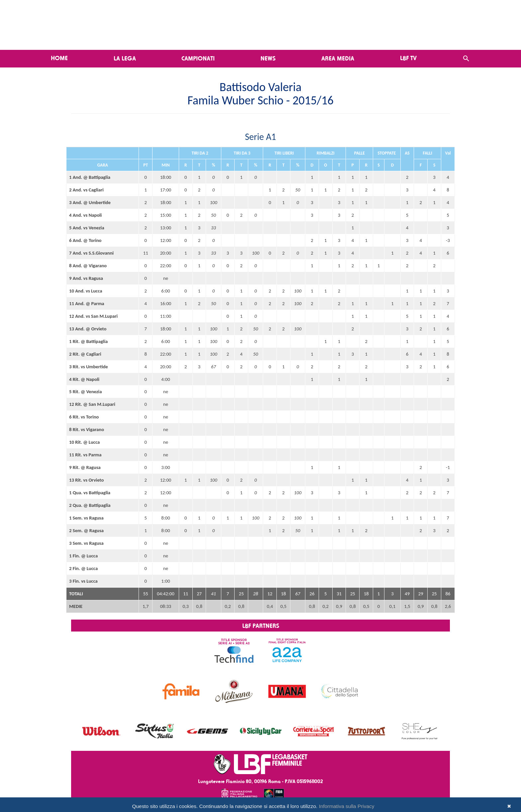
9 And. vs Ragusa (86, 278)
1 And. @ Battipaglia (90, 177)
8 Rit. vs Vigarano (87, 429)
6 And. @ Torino (85, 240)
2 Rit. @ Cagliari (85, 354)
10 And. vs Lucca (86, 291)
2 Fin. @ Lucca (83, 568)
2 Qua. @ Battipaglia (90, 505)
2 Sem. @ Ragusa (86, 530)
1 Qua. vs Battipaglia (90, 493)
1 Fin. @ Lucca (83, 556)
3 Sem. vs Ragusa (86, 543)
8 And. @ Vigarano (88, 266)
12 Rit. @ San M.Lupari (92, 404)
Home (59, 58)
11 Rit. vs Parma (85, 455)
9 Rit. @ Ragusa (85, 467)
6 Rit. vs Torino (84, 417)
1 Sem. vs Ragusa (86, 518)
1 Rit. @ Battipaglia (88, 341)
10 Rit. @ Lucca (84, 442)
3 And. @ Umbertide (90, 202)
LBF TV (408, 58)
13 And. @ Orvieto (88, 329)
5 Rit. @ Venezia (85, 392)
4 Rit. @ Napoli (84, 379)
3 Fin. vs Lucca (83, 581)
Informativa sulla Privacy (347, 806)
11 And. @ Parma (87, 303)
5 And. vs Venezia (87, 228)
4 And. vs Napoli (85, 215)
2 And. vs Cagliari (86, 190)
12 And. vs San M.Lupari (93, 316)
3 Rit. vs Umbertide (89, 367)
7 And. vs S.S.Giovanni (91, 253)
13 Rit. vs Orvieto (86, 480)
